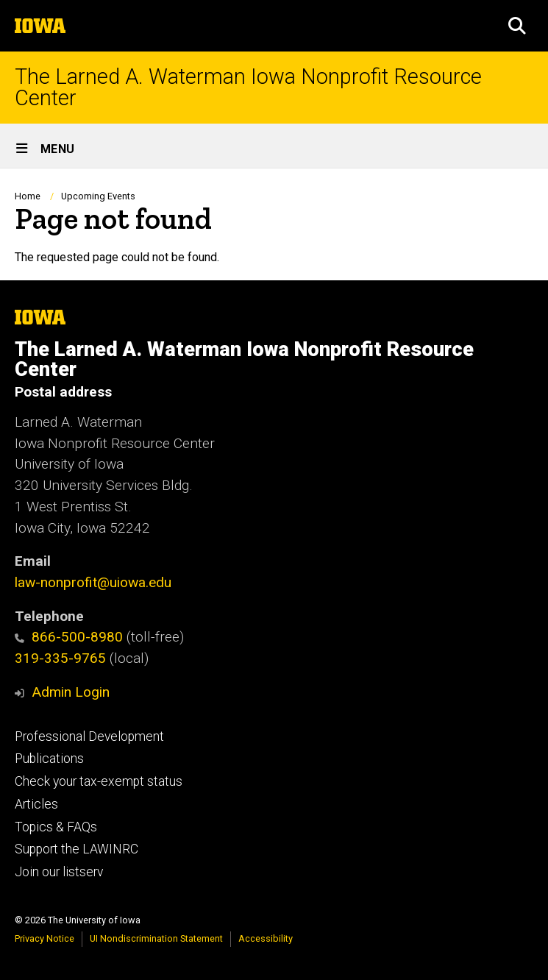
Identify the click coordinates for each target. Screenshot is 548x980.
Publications (49, 759)
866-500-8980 (69, 637)
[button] (517, 26)
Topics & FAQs (56, 827)
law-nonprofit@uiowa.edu (93, 582)
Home (28, 196)
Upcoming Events (98, 196)
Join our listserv (59, 872)
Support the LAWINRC (76, 849)
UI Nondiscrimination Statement (156, 938)
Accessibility (266, 938)
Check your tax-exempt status (99, 781)
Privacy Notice (45, 938)
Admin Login (71, 692)
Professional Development (89, 736)
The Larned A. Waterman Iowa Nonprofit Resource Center (248, 88)
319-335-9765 (60, 658)
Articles (36, 804)
